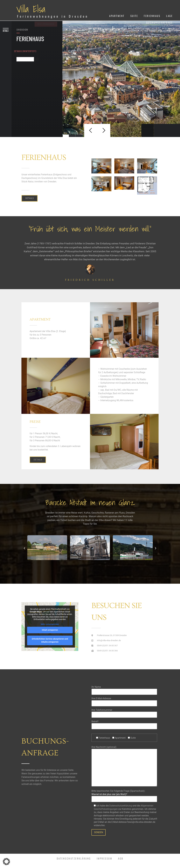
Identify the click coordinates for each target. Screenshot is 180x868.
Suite (134, 16)
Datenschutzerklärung (121, 806)
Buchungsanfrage (160, 23)
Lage (169, 16)
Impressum (105, 858)
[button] (24, 548)
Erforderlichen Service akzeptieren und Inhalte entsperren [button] (50, 640)
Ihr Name (124, 689)
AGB (121, 858)
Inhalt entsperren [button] (50, 630)
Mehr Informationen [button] (50, 624)
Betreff (124, 724)
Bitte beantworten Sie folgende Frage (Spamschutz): (124, 794)
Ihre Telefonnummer (124, 712)
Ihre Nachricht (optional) (124, 766)
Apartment (117, 16)
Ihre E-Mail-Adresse (124, 701)
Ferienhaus (152, 16)
